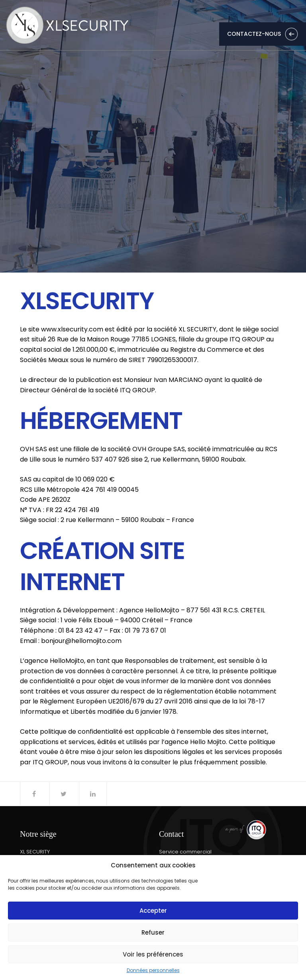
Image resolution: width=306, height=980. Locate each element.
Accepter (153, 911)
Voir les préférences (153, 954)
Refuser (153, 932)
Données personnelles (153, 970)
